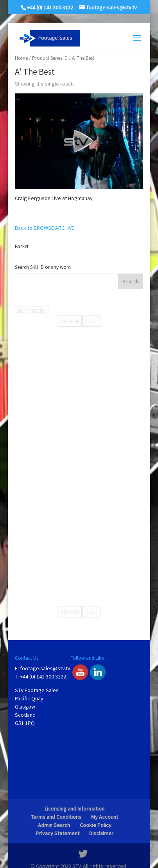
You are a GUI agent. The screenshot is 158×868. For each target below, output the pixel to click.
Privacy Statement (58, 833)
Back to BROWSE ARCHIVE (45, 228)
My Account (105, 817)
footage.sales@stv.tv (45, 668)
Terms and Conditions (56, 817)
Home (21, 58)
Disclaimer (101, 833)
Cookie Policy (96, 825)
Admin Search (54, 825)
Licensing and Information (75, 809)
